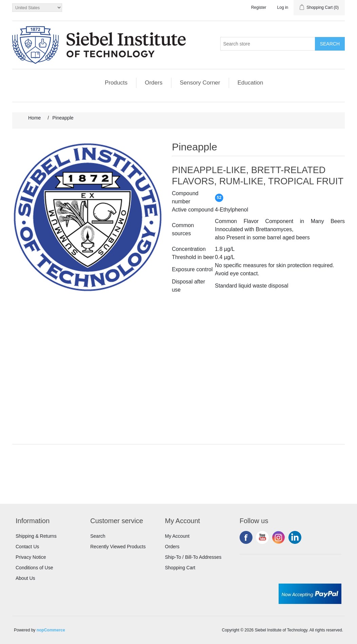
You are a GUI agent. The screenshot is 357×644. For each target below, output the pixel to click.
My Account (177, 536)
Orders (154, 83)
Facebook (246, 537)
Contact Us (27, 547)
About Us (25, 578)
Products (116, 83)
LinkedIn (295, 537)
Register (259, 7)
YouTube (262, 537)
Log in (283, 7)
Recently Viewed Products (118, 547)
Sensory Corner (200, 83)
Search (98, 536)
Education (250, 83)
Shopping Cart (180, 568)
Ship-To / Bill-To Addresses (193, 557)
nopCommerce (51, 630)
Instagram (279, 537)
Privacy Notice (31, 557)
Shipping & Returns (36, 536)
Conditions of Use (34, 568)
